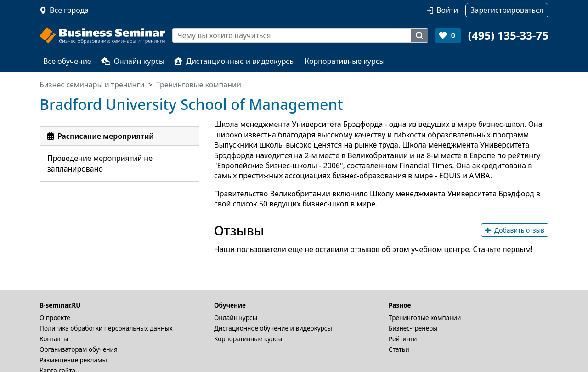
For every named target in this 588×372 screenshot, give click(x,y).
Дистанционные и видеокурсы (235, 61)
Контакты (54, 339)
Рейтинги (403, 339)
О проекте (55, 318)
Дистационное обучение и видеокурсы (273, 328)
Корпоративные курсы (345, 61)
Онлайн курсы (133, 61)
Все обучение (67, 61)
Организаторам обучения (79, 349)
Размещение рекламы (73, 360)
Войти (447, 10)
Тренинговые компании (425, 318)
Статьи (399, 349)
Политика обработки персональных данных (106, 328)
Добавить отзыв (515, 230)
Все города (69, 10)
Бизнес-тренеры (413, 328)
